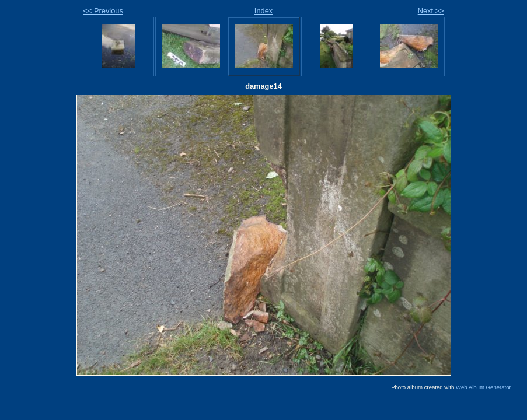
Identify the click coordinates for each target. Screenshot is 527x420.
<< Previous (103, 11)
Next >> (431, 11)
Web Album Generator (484, 387)
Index (263, 11)
